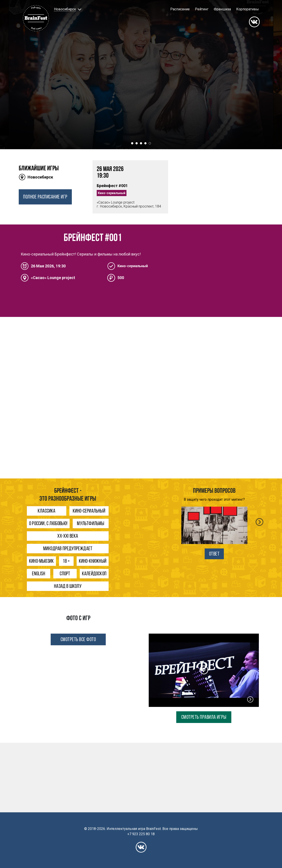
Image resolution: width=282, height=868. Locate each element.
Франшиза (222, 9)
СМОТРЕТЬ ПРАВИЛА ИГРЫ (204, 717)
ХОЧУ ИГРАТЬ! (141, 118)
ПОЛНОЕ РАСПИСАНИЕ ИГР (45, 197)
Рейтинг (202, 9)
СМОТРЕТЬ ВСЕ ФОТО (78, 640)
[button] (67, 9)
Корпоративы (248, 9)
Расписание (180, 9)
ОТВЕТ (214, 554)
